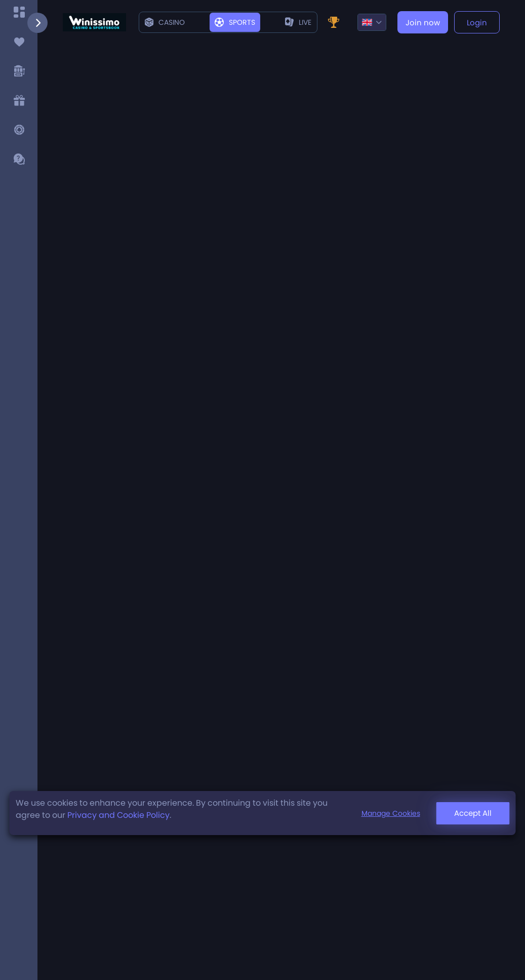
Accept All (473, 813)
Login (477, 23)
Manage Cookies (391, 813)
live (298, 22)
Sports (235, 22)
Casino (165, 22)
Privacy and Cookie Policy (118, 815)
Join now (423, 23)
